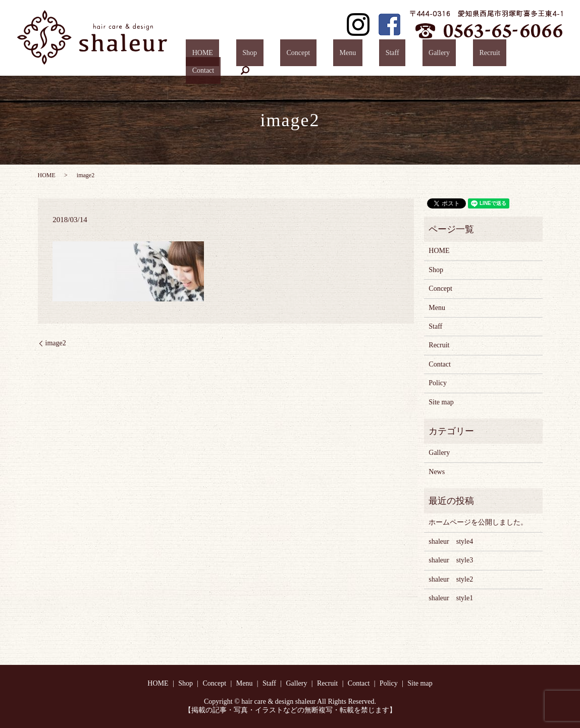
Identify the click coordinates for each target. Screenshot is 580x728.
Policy (438, 383)
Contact (511, 55)
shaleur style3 (451, 560)
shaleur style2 (451, 579)
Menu (368, 55)
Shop (296, 55)
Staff (401, 55)
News (437, 472)
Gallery (435, 55)
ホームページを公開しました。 (478, 522)
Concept (331, 55)
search (547, 55)
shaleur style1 (451, 598)
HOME (261, 55)
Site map (441, 402)
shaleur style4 (451, 541)
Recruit (473, 55)
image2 (56, 343)
